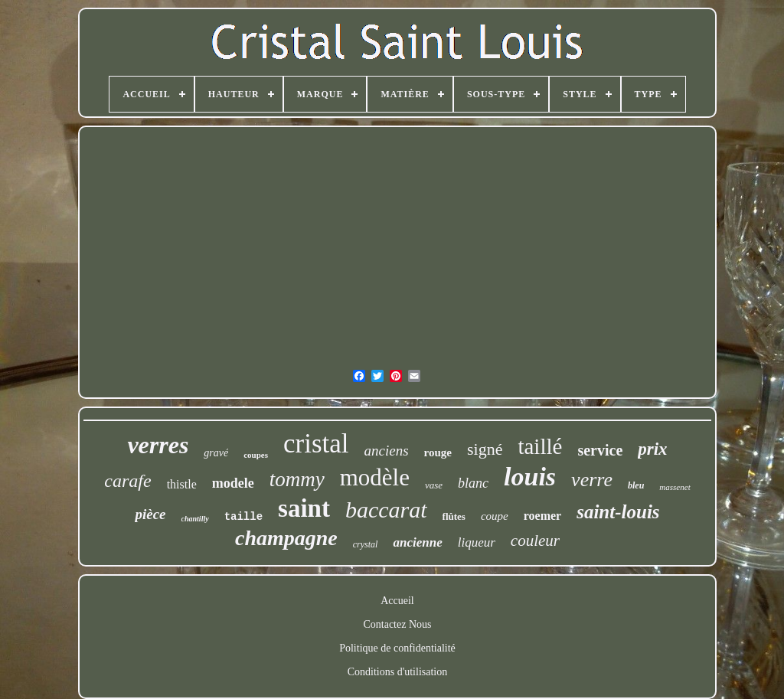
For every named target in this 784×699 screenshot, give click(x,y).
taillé (540, 446)
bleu (636, 485)
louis (530, 477)
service (600, 450)
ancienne (417, 542)
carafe (127, 481)
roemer (542, 516)
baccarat (386, 510)
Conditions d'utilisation (397, 672)
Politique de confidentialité (397, 648)
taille (243, 517)
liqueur (477, 542)
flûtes (454, 516)
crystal (366, 544)
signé (485, 449)
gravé (216, 453)
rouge (438, 452)
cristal (316, 444)
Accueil (397, 601)
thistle (182, 484)
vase (434, 485)
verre (592, 480)
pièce (150, 514)
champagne (286, 538)
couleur (535, 541)
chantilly (195, 519)
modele (233, 483)
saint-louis (618, 512)
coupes (256, 455)
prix (652, 449)
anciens (387, 451)
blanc (473, 483)
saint (304, 508)
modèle (375, 477)
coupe (495, 516)
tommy (297, 479)
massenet (675, 487)
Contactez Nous (397, 624)
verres (158, 445)
